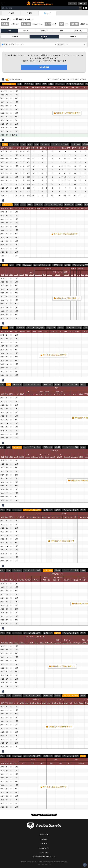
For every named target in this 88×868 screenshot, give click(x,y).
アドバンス (29, 84)
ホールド (57, 148)
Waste (44, 517)
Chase (39, 517)
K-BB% (39, 208)
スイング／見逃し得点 (75, 84)
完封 (45, 148)
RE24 (47, 332)
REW (52, 332)
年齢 (7, 88)
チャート (27, 31)
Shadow (33, 517)
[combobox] (40, 8)
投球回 (37, 88)
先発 (37, 148)
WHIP (58, 208)
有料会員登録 (44, 67)
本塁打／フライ (81, 88)
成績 (9, 31)
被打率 (52, 208)
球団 (11, 88)
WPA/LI (78, 332)
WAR (80, 385)
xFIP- (82, 208)
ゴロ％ (72, 88)
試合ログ (44, 31)
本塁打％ (56, 88)
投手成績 (44, 37)
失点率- (73, 208)
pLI (57, 332)
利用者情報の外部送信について (44, 857)
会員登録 (82, 3)
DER (61, 88)
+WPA (41, 332)
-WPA (34, 332)
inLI (61, 332)
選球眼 (79, 205)
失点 (79, 148)
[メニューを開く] (3, 3)
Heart (27, 517)
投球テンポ (76, 144)
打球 (38, 84)
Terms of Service (44, 848)
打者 (69, 148)
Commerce (44, 839)
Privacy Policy (44, 852)
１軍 (12, 13)
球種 (51, 84)
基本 (20, 84)
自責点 (84, 148)
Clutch (85, 332)
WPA (44, 84)
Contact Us (44, 843)
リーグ (16, 88)
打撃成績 (15, 37)
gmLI (66, 332)
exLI (71, 332)
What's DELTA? (44, 834)
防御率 (28, 148)
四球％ (49, 88)
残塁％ (66, 88)
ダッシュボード (9, 84)
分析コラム (79, 31)
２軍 (30, 13)
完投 (41, 148)
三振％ (43, 88)
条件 (5, 44)
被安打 (74, 148)
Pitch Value (60, 84)
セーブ (27, 88)
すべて (49, 13)
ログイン (73, 3)
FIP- (78, 208)
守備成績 (73, 37)
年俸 (61, 31)
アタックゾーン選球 (74, 328)
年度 (62, 44)
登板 (32, 88)
